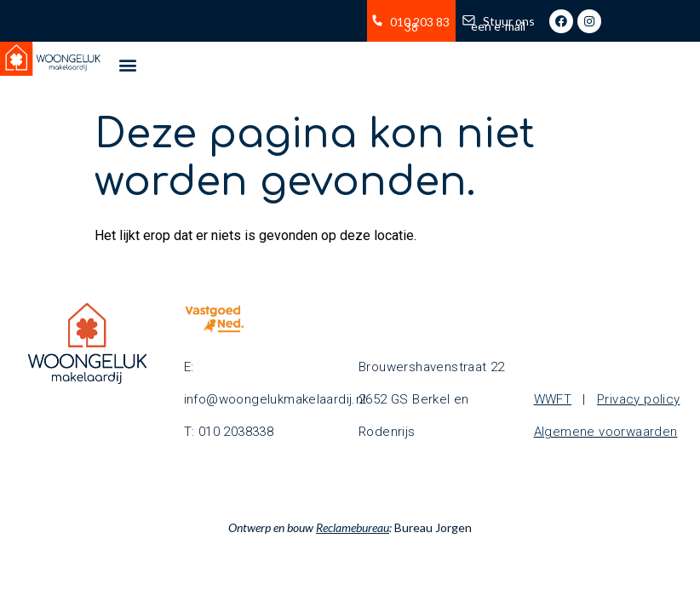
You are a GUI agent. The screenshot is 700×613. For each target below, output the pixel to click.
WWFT (553, 399)
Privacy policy (639, 399)
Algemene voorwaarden (606, 432)
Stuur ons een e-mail (503, 23)
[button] (127, 64)
